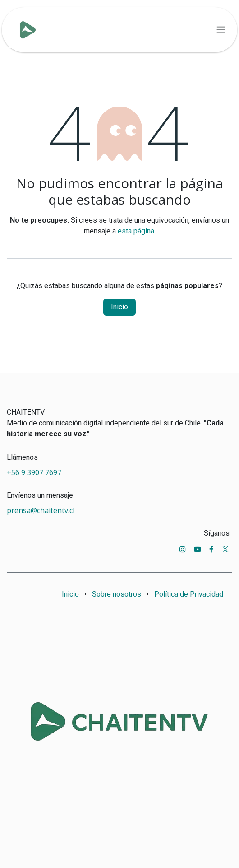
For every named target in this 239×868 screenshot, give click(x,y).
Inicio (119, 307)
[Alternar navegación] (221, 30)
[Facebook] (211, 549)
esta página (136, 231)
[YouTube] (198, 549)
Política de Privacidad (189, 594)
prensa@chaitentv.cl (41, 510)
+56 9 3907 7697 (35, 472)
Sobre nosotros (117, 594)
